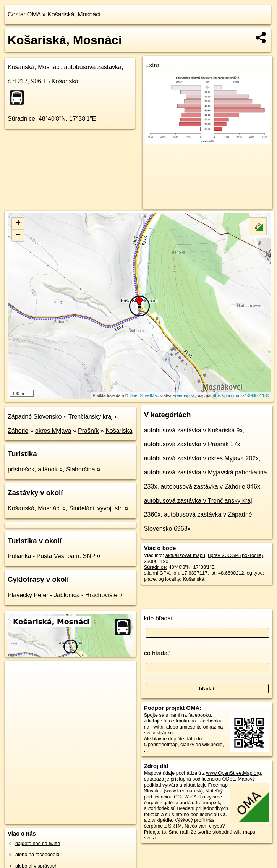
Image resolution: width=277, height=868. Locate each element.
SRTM (175, 826)
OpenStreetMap (144, 395)
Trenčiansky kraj (91, 417)
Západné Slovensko (35, 417)
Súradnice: (22, 119)
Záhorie (18, 431)
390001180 (156, 561)
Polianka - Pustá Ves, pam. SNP (51, 556)
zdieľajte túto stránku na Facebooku (183, 721)
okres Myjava (53, 431)
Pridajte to (155, 832)
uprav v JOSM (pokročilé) (235, 555)
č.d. (18, 81)
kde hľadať (159, 618)
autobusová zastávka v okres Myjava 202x (202, 458)
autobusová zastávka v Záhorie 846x (210, 487)
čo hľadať (157, 653)
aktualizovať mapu (185, 555)
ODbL (229, 779)
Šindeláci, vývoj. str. (96, 508)
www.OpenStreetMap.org (234, 773)
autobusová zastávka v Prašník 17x (192, 444)
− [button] (18, 235)
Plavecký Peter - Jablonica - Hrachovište (62, 595)
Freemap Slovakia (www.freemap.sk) (186, 788)
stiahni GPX (157, 573)
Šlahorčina (81, 469)
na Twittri (154, 727)
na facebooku (196, 715)
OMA (34, 14)
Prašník (88, 431)
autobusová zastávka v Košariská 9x (194, 430)
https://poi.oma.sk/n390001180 (240, 395)
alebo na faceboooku (38, 854)
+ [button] (18, 223)
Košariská (119, 431)
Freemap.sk (184, 395)
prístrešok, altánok (33, 469)
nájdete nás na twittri (38, 843)
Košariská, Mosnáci (74, 14)
